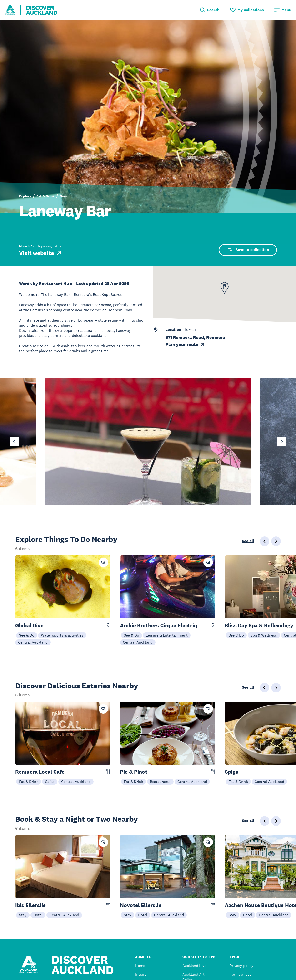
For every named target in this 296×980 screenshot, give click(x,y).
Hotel (38, 915)
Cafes (50, 782)
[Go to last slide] (14, 442)
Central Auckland (33, 642)
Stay (23, 915)
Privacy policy (241, 966)
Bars (63, 196)
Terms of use (240, 974)
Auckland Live (194, 966)
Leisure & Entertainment (167, 635)
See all (248, 541)
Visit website (41, 253)
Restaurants (160, 782)
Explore (25, 196)
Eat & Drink (45, 196)
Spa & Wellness (264, 635)
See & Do (27, 635)
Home (140, 966)
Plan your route (185, 345)
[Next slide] (282, 442)
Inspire (141, 974)
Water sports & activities (62, 635)
